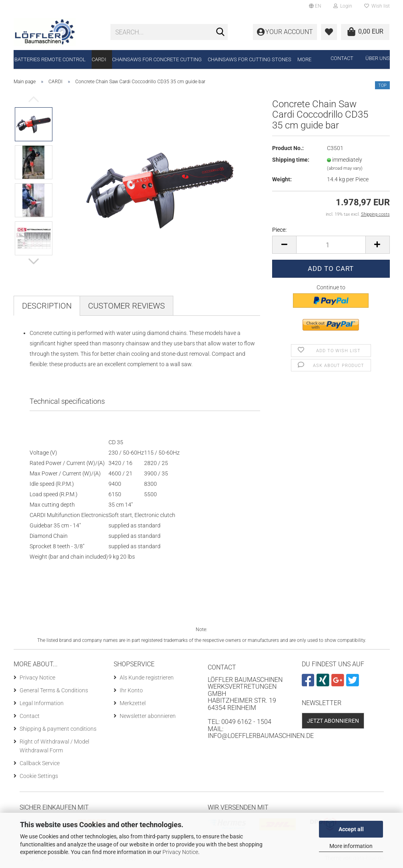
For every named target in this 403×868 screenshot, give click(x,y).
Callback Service (40, 763)
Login (343, 6)
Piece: (279, 230)
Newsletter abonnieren (148, 716)
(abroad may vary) (345, 168)
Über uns (378, 58)
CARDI (99, 59)
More (304, 59)
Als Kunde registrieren (147, 678)
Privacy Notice (180, 852)
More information (351, 846)
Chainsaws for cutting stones (250, 59)
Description (47, 306)
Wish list (377, 6)
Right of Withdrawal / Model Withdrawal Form (54, 746)
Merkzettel (133, 703)
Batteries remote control (50, 59)
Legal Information (42, 703)
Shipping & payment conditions (58, 729)
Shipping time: (291, 160)
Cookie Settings (39, 776)
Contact (342, 58)
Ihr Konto (131, 690)
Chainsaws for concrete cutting (157, 59)
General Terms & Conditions (54, 690)
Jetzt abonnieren (333, 721)
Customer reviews (126, 306)
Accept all (351, 829)
